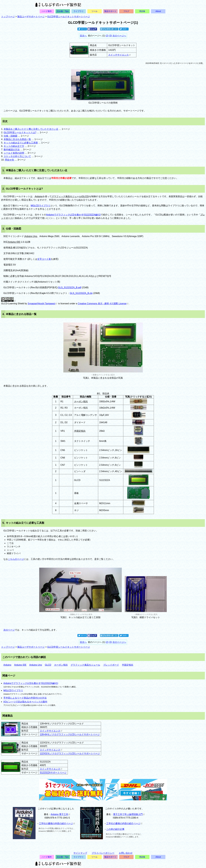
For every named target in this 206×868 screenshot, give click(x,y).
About (158, 11)
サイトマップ (80, 853)
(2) (107, 36)
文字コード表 (44, 259)
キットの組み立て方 (14, 146)
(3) (111, 36)
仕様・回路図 (11, 136)
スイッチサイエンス (119, 55)
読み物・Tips (63, 11)
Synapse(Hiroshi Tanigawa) (42, 304)
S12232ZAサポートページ (53, 773)
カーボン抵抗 (81, 402)
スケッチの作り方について (17, 156)
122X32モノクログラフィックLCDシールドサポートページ (70, 753)
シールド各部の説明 (14, 153)
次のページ (9, 630)
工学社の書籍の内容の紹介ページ (57, 823)
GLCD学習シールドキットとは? (20, 132)
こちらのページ (16, 559)
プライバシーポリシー (103, 853)
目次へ (83, 36)
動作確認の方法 (12, 150)
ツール (94, 11)
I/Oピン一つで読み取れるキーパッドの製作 (25, 702)
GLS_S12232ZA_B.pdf (70, 287)
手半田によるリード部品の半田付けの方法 (25, 698)
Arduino (39, 196)
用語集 (142, 11)
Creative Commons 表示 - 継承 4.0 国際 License (103, 304)
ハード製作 (47, 11)
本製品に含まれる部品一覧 (17, 139)
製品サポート (110, 11)
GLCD (85, 196)
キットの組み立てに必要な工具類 (21, 143)
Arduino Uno (31, 236)
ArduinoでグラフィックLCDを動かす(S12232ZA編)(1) (73, 215)
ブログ (126, 11)
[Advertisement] (169, 827)
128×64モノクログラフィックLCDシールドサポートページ (70, 734)
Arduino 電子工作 (60, 814)
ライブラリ (79, 11)
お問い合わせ (126, 853)
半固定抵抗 (80, 431)
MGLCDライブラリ (40, 206)
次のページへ (119, 36)
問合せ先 (10, 160)
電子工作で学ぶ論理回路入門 (129, 814)
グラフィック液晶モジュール (66, 196)
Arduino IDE (14, 242)
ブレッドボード (111, 665)
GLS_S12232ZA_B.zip (81, 293)
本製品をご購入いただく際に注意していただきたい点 (31, 129)
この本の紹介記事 (115, 829)
